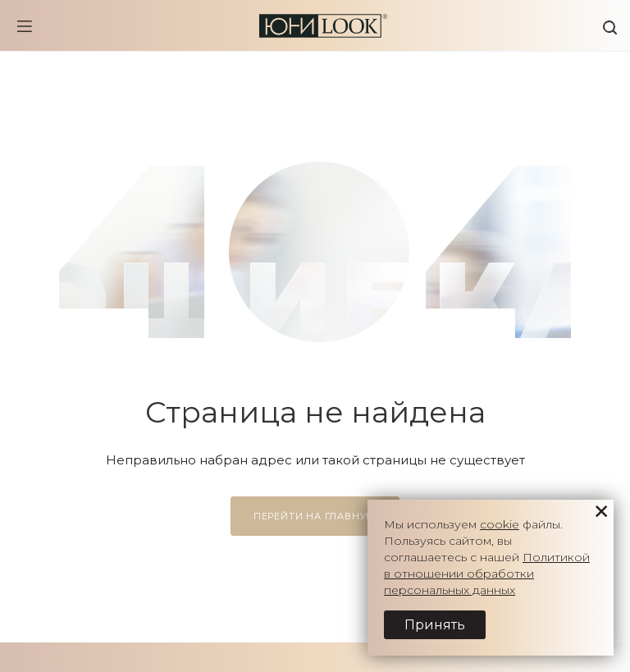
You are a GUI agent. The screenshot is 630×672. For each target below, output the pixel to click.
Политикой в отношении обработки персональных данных (487, 574)
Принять (435, 625)
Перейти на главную (315, 516)
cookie (500, 524)
